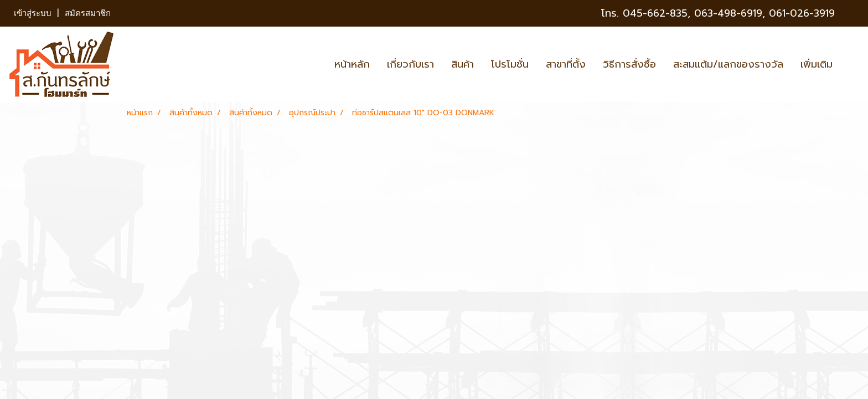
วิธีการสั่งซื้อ (629, 64)
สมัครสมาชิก (88, 13)
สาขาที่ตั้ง (566, 64)
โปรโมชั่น (510, 64)
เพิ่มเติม (817, 64)
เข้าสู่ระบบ (33, 13)
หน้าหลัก (352, 64)
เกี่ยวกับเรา (410, 64)
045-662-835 (655, 13)
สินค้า (463, 64)
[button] (851, 64)
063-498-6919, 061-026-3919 (764, 13)
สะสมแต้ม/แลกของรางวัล (728, 64)
